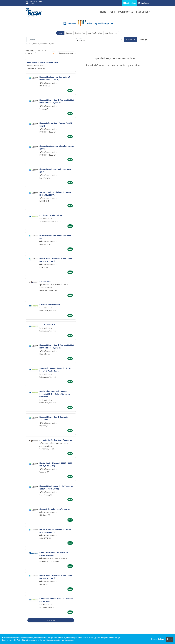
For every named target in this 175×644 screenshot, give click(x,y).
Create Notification (66, 53)
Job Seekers (130, 3)
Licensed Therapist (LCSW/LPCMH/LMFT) (56, 509)
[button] (143, 40)
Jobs (112, 12)
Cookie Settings (158, 639)
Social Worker (45, 281)
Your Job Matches (95, 33)
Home (103, 12)
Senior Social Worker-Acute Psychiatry (56, 440)
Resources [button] (142, 12)
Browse (69, 33)
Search (60, 33)
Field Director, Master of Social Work (43, 62)
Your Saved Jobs (111, 33)
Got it (169, 639)
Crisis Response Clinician (50, 304)
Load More (51, 620)
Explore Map (80, 33)
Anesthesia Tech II (47, 325)
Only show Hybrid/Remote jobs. (42, 44)
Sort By (30, 53)
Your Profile (126, 12)
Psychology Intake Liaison (51, 215)
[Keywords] (51, 40)
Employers (144, 3)
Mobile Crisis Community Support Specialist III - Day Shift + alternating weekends (55, 394)
